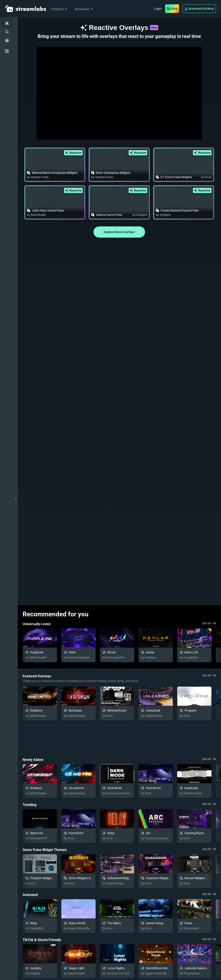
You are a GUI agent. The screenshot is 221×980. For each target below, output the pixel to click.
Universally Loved (36, 624)
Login (158, 9)
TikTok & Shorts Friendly (42, 907)
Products (60, 9)
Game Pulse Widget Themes (45, 817)
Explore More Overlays (119, 232)
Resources (84, 9)
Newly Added (33, 727)
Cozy (26, 952)
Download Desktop (199, 9)
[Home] (7, 23)
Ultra (172, 9)
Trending (30, 772)
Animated (30, 862)
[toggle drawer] (16, 499)
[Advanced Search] (7, 32)
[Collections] (7, 51)
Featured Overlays (37, 676)
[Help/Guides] (7, 41)
